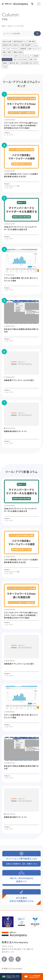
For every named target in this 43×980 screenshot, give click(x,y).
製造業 (36, 56)
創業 (4, 52)
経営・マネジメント (34, 49)
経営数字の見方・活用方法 (11, 45)
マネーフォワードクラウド (10, 49)
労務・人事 (33, 60)
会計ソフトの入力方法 (20, 60)
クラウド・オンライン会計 (10, 56)
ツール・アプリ (7, 60)
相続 (10, 52)
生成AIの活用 (7, 41)
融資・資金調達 (26, 45)
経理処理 (23, 49)
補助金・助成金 (18, 52)
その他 (5, 67)
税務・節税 (32, 41)
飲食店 (5, 63)
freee (35, 45)
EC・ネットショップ (26, 56)
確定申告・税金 (14, 63)
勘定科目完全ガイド (20, 41)
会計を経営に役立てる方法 (29, 63)
